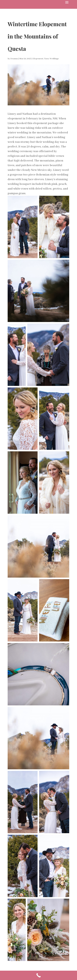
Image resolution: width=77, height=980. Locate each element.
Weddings (54, 59)
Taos (46, 59)
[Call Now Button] (38, 975)
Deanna (14, 59)
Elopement (38, 59)
